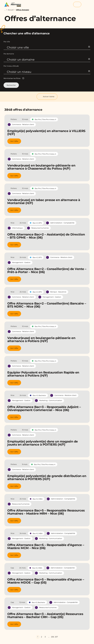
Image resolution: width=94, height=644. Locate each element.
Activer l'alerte (47, 97)
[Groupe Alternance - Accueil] (14, 4)
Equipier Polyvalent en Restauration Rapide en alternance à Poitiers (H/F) (43, 374)
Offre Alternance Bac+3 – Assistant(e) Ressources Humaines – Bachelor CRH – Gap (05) (45, 615)
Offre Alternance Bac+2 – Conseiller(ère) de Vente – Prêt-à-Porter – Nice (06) (47, 270)
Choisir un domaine (48, 60)
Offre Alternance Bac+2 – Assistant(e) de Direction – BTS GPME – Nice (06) (46, 236)
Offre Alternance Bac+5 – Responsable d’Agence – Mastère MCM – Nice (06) (46, 546)
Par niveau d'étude (11, 66)
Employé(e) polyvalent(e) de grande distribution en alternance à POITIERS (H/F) (47, 477)
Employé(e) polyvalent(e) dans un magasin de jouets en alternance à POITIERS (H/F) (43, 443)
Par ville (7, 42)
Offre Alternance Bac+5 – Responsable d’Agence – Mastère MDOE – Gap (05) (46, 581)
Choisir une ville (48, 47)
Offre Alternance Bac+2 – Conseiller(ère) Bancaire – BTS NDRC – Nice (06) (47, 305)
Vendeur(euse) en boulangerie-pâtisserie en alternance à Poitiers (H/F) (41, 339)
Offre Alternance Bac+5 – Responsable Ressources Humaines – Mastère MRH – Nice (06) (46, 512)
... (5, 10)
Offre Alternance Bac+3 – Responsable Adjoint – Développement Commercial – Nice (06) (44, 408)
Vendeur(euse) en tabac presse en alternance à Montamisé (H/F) (44, 201)
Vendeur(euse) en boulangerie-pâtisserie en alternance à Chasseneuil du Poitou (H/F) (41, 167)
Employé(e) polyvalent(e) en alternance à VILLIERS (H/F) (46, 132)
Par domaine (9, 54)
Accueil (11, 10)
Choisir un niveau (48, 72)
